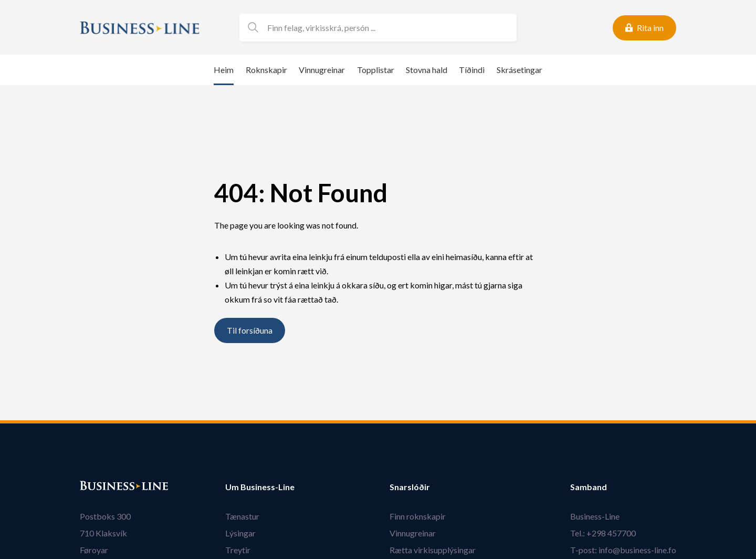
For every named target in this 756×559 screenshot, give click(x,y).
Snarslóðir (410, 487)
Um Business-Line (260, 487)
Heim (224, 70)
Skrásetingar (519, 70)
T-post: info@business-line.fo (623, 550)
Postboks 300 (105, 516)
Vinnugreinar (322, 70)
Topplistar (376, 70)
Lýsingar (240, 533)
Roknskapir (266, 70)
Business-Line (595, 516)
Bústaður (98, 487)
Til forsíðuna (250, 331)
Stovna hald (427, 70)
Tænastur (242, 516)
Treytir (238, 550)
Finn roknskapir (418, 516)
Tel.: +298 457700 (603, 533)
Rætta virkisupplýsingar (433, 550)
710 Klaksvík (103, 533)
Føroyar (94, 550)
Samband (589, 487)
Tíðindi (472, 70)
